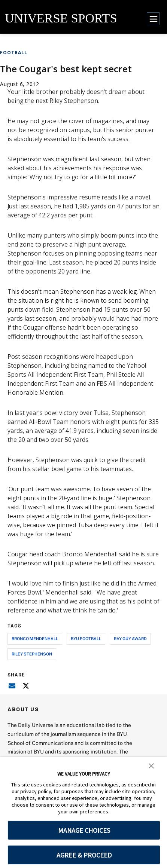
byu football (86, 638)
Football (14, 53)
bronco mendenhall (35, 638)
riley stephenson (32, 654)
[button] (151, 765)
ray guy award (130, 638)
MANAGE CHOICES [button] (84, 830)
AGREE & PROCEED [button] (84, 855)
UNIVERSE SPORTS (61, 18)
